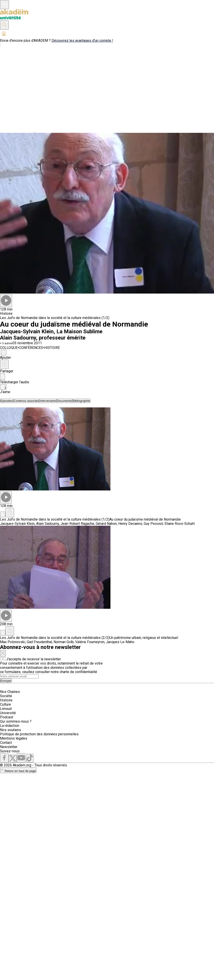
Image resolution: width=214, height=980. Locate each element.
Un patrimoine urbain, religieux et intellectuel (144, 638)
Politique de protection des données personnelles (39, 734)
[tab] (7, 401)
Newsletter (9, 747)
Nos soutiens (10, 730)
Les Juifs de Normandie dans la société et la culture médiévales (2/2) (55, 638)
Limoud (6, 709)
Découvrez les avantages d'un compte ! (82, 41)
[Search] (19, 676)
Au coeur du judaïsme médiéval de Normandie (145, 519)
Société (6, 696)
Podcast (7, 717)
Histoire (6, 700)
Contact (6, 743)
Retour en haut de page (18, 771)
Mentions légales (14, 738)
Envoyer (6, 681)
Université (8, 713)
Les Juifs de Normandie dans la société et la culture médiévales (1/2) (55, 318)
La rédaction (10, 726)
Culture (5, 704)
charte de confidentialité (78, 672)
